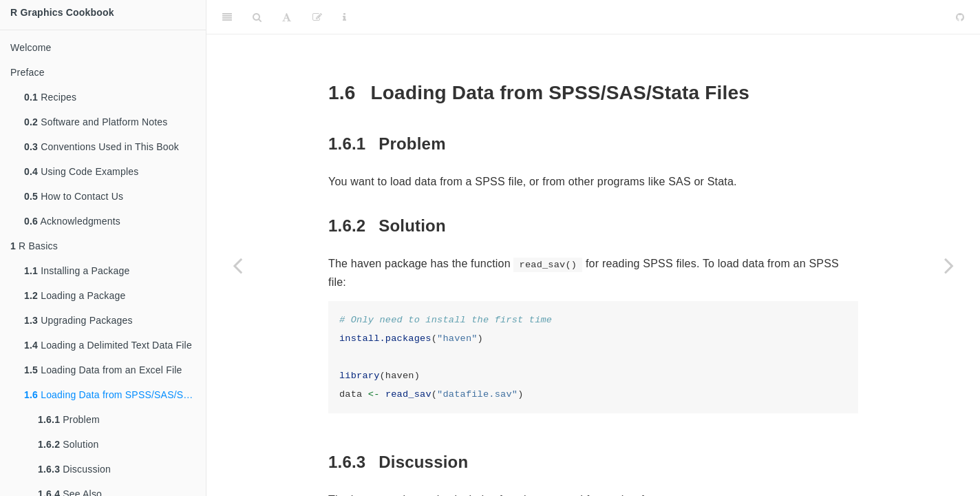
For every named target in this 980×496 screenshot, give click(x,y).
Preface (28, 72)
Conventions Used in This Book (102, 147)
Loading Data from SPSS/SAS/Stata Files (115, 395)
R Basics (34, 246)
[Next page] (949, 265)
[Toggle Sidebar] (227, 17)
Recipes (50, 97)
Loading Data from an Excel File (103, 370)
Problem (69, 420)
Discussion (74, 469)
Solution (68, 444)
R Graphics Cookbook (62, 12)
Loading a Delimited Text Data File (108, 345)
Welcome (31, 48)
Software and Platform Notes (96, 122)
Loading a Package (75, 296)
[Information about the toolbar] (344, 17)
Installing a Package (77, 271)
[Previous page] (237, 265)
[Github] (960, 17)
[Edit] (317, 17)
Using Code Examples (81, 172)
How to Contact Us (74, 196)
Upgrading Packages (78, 320)
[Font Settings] (287, 17)
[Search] (257, 17)
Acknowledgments (72, 221)
